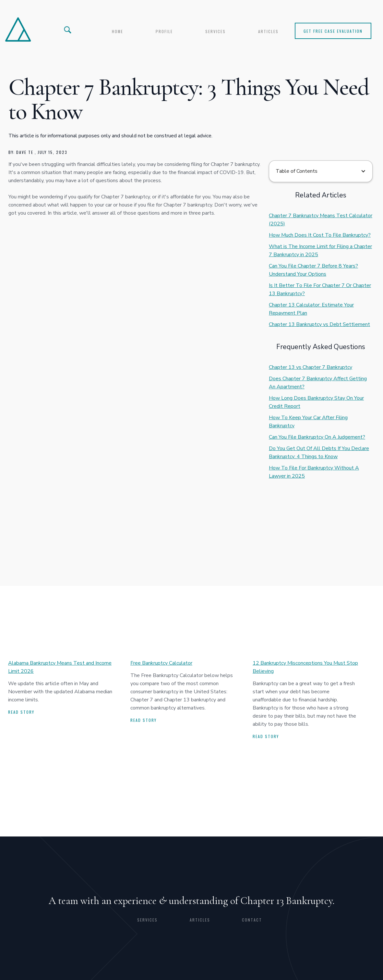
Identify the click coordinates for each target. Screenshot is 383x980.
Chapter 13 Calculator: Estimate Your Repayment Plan (311, 309)
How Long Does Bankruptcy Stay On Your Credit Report (316, 402)
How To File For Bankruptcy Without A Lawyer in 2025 (314, 472)
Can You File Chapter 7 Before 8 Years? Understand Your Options (313, 270)
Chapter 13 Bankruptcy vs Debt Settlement (319, 324)
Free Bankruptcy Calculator (161, 663)
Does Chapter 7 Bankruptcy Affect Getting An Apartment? (318, 383)
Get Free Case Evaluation (333, 31)
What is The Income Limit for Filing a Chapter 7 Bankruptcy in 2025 (320, 251)
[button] (321, 171)
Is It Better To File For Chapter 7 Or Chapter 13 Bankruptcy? (320, 289)
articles (268, 31)
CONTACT (252, 920)
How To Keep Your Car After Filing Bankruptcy (308, 422)
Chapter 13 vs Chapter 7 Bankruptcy (311, 367)
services (215, 31)
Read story (21, 712)
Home (118, 31)
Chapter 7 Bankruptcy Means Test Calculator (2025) (321, 220)
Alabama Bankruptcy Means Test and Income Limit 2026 (60, 667)
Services (147, 920)
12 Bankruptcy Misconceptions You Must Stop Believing (305, 667)
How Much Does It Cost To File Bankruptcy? (320, 235)
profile (164, 31)
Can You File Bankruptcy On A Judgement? (317, 437)
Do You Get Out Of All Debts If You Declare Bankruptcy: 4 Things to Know (319, 452)
